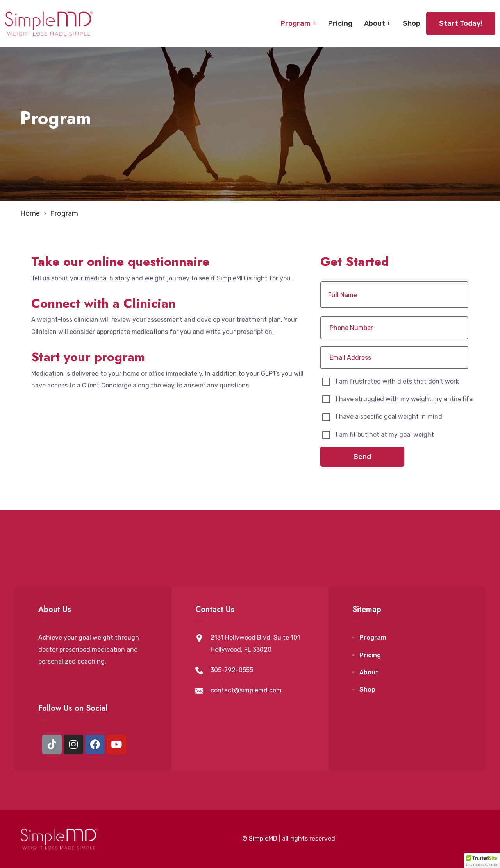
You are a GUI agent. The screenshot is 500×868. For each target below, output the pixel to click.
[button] (482, 861)
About (375, 23)
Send (362, 457)
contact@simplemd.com (246, 690)
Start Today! (461, 23)
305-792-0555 (232, 670)
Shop (412, 23)
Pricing (340, 23)
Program (296, 23)
